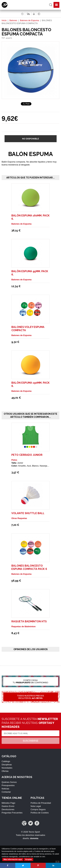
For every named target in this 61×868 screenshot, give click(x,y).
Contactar (6, 792)
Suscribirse (31, 741)
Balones (13, 20)
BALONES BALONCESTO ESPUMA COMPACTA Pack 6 (29, 567)
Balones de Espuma (29, 20)
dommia (34, 838)
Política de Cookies (40, 813)
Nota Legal (36, 806)
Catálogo (6, 761)
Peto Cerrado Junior (27, 455)
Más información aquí (13, 859)
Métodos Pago (8, 803)
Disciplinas (7, 765)
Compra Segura (38, 809)
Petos (14, 460)
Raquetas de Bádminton (24, 626)
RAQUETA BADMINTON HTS (29, 621)
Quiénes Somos (9, 782)
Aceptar (29, 859)
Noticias (5, 789)
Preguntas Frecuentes (12, 813)
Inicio (4, 20)
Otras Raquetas (19, 518)
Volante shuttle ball (28, 513)
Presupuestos (8, 785)
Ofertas (5, 771)
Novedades (7, 768)
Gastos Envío (8, 806)
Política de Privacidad (41, 803)
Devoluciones (8, 809)
